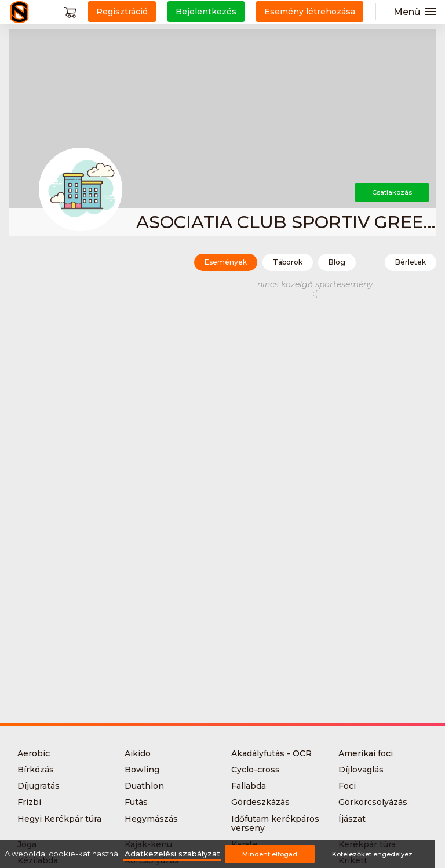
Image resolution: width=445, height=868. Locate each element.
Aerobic (34, 753)
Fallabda (249, 786)
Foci (347, 786)
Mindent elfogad (270, 854)
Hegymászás (151, 819)
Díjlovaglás (361, 770)
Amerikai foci (366, 753)
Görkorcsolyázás (373, 802)
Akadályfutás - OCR (271, 753)
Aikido (138, 753)
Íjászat (352, 819)
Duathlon (144, 786)
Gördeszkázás (260, 802)
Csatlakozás (392, 192)
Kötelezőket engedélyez (372, 854)
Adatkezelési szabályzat (172, 854)
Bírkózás (36, 770)
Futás (136, 802)
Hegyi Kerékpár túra (59, 819)
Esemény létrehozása (310, 12)
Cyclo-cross (256, 770)
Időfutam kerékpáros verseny (275, 823)
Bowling (142, 770)
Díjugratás (39, 786)
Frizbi (29, 802)
